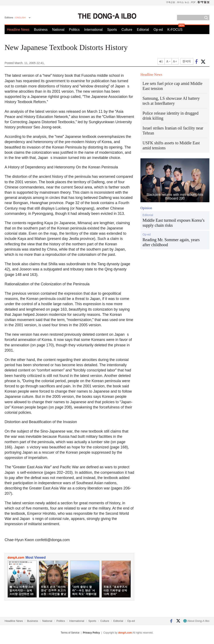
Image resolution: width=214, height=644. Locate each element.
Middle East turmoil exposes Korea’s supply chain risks (174, 223)
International (93, 30)
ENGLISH (20, 18)
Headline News (18, 30)
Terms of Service (70, 633)
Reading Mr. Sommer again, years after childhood (171, 242)
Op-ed (158, 30)
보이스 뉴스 (183, 2)
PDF (193, 2)
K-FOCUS (175, 30)
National (58, 30)
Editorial (143, 30)
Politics (74, 30)
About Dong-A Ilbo (196, 621)
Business (41, 30)
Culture (127, 30)
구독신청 (171, 2)
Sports (112, 30)
